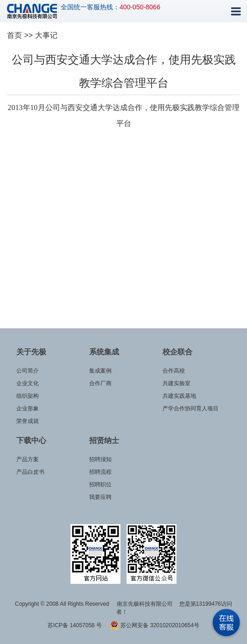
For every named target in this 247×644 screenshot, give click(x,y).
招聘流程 (100, 472)
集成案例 (100, 371)
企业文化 (28, 383)
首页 (14, 35)
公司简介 (28, 371)
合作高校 (174, 371)
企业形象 (28, 409)
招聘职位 (100, 485)
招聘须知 (100, 459)
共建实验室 (176, 383)
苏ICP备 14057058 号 (75, 625)
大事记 (46, 35)
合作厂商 (100, 383)
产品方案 (28, 459)
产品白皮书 (30, 472)
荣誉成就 (28, 421)
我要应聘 (100, 497)
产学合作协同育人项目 (191, 409)
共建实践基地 (179, 396)
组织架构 (28, 396)
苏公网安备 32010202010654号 (155, 625)
